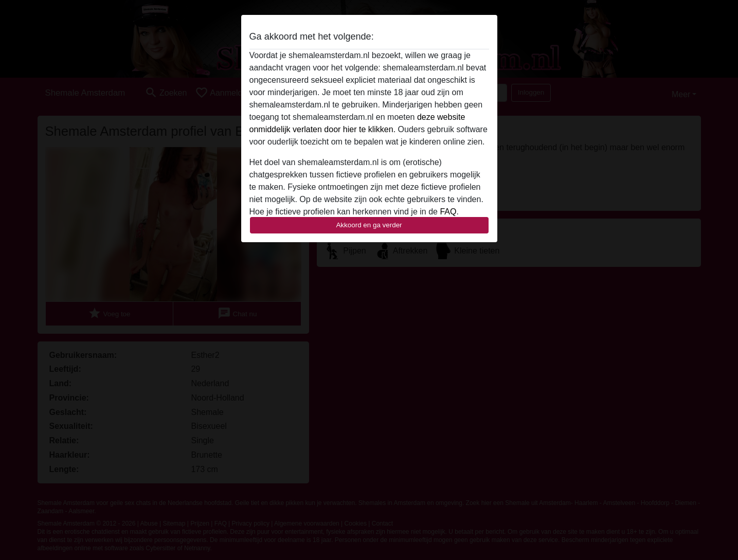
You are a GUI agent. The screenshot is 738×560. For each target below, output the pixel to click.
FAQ (448, 212)
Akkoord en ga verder (369, 225)
